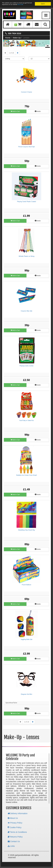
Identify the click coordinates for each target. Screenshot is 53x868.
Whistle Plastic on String (26, 256)
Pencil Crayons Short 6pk (26, 147)
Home (8, 38)
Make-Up (17, 38)
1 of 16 (11, 53)
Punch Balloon (27, 585)
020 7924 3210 (15, 33)
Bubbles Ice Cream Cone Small (26, 475)
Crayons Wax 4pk (26, 311)
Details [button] (38, 111)
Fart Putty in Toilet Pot (26, 420)
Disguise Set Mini (26, 694)
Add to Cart (15, 111)
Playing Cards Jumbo (27, 366)
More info (20, 4)
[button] (18, 24)
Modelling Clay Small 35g (26, 530)
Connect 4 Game (26, 92)
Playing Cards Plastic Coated (27, 202)
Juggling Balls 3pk (26, 639)
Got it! (43, 4)
